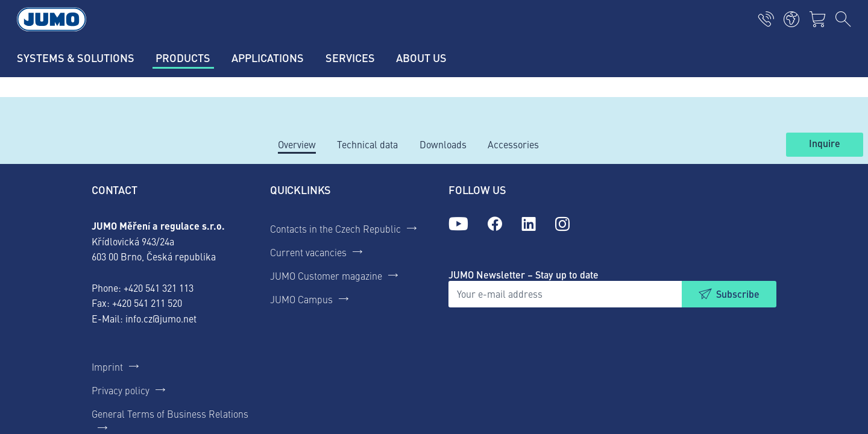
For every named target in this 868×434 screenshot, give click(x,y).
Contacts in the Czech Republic (335, 228)
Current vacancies (308, 252)
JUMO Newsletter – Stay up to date (524, 275)
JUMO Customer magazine (326, 275)
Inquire (825, 144)
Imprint (107, 366)
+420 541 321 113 (159, 288)
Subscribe (738, 294)
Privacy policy (121, 390)
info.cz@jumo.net (161, 318)
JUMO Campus (301, 299)
